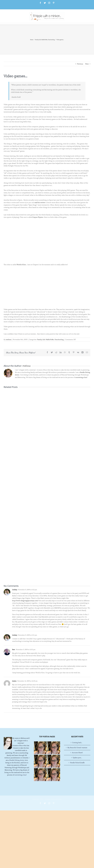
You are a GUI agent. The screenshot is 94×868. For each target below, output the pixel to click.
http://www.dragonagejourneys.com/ (25, 601)
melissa (9, 340)
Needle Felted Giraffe (77, 763)
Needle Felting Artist (17, 760)
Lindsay (15, 590)
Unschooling (59, 340)
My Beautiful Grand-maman (77, 748)
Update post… (77, 758)
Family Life (41, 340)
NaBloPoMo (50, 340)
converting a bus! (81, 377)
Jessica (14, 681)
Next (87, 64)
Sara (14, 649)
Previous (80, 64)
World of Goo (21, 265)
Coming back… (77, 743)
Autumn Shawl (77, 753)
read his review (40, 202)
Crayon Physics (38, 217)
